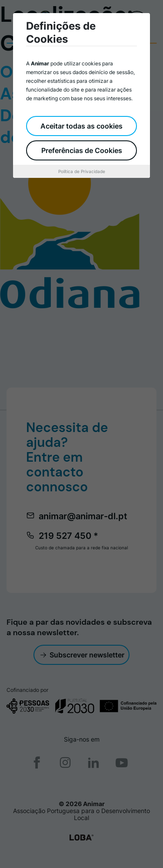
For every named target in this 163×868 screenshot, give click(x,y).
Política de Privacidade (82, 171)
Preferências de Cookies (82, 150)
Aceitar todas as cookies (81, 126)
